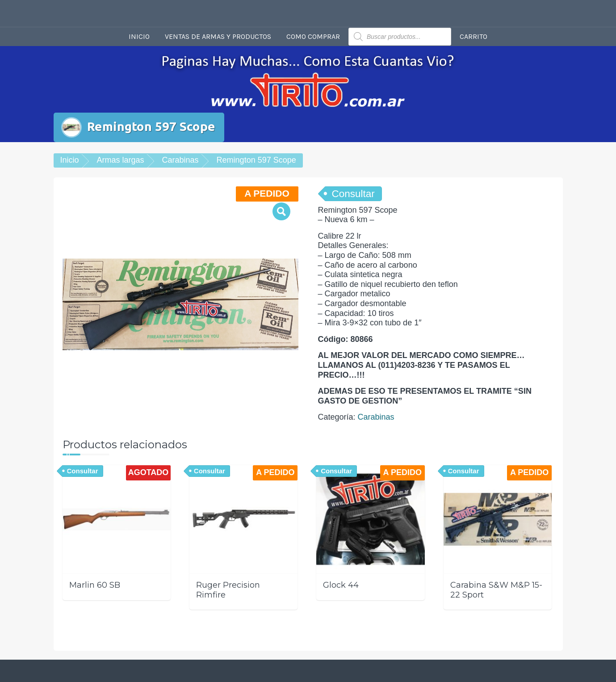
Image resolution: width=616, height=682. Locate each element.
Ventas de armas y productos (218, 36)
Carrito (474, 36)
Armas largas (121, 160)
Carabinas (180, 160)
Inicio (139, 36)
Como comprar (313, 36)
